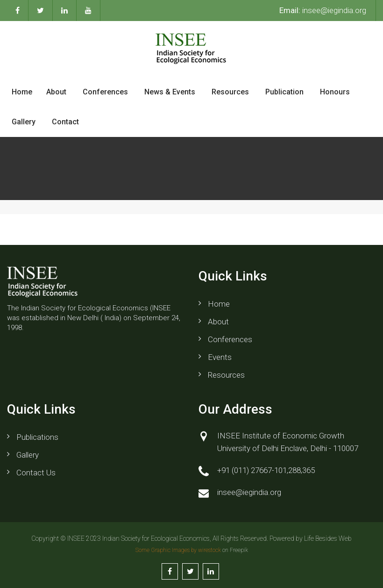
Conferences (105, 92)
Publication (284, 92)
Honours (335, 92)
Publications (37, 437)
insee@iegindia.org (323, 10)
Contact (65, 122)
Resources (230, 92)
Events (220, 357)
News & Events (170, 92)
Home (22, 92)
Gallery (24, 122)
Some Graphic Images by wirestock (178, 550)
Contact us (36, 473)
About (56, 92)
